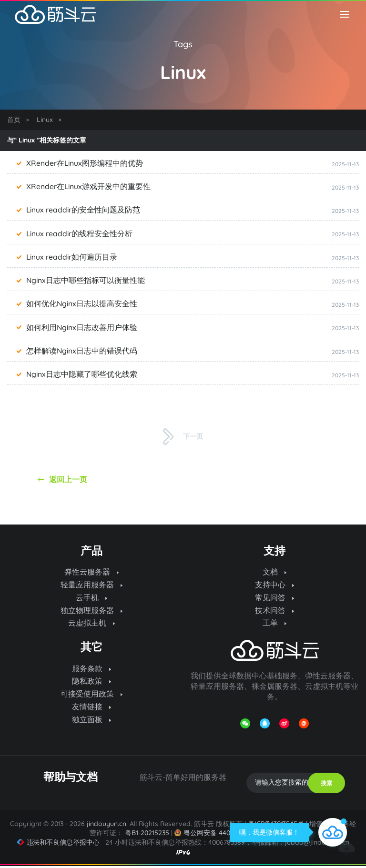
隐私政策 (91, 683)
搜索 (326, 785)
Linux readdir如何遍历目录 (72, 257)
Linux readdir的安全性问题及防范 (84, 210)
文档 (274, 572)
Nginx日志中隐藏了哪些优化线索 (82, 374)
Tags (183, 44)
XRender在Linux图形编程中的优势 (85, 163)
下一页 (183, 437)
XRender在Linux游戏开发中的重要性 (89, 187)
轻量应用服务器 (91, 585)
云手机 (91, 598)
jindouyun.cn (107, 826)
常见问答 (274, 598)
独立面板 (91, 722)
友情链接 (91, 709)
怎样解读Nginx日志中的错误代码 (82, 351)
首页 (14, 120)
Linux (45, 120)
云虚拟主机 (91, 624)
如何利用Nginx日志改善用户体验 (82, 327)
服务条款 (91, 670)
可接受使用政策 (91, 696)
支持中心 (274, 585)
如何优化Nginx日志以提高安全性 (82, 304)
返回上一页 (62, 479)
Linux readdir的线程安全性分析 (80, 233)
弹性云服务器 (91, 572)
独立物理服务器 (91, 611)
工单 (274, 624)
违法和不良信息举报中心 (58, 844)
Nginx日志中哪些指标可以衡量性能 (86, 281)
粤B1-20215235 (147, 835)
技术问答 (274, 611)
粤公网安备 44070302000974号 (225, 835)
